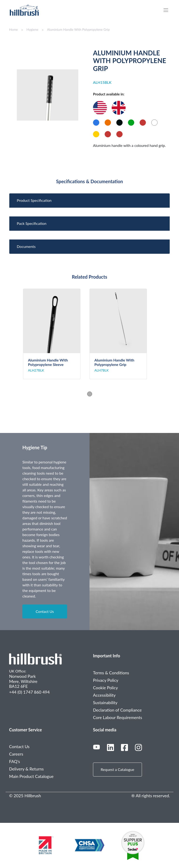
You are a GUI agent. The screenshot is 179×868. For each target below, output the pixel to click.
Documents (26, 246)
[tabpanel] (56, 334)
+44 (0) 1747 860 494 (29, 692)
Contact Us (45, 611)
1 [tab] (90, 394)
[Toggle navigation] (168, 10)
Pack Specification (32, 223)
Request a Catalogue (117, 769)
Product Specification (34, 200)
